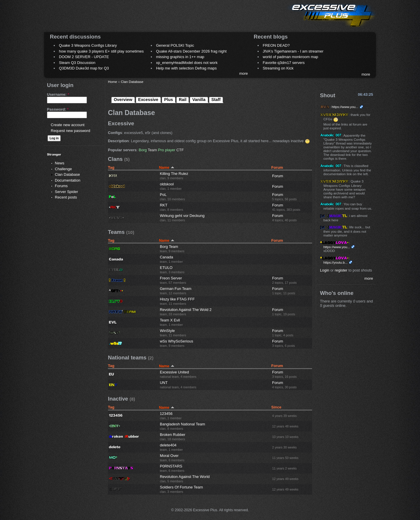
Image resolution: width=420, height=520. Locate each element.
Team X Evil (170, 320)
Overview (123, 100)
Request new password (70, 131)
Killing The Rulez (174, 174)
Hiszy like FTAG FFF (177, 299)
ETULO (166, 268)
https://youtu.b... (336, 262)
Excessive (148, 100)
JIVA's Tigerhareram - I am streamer (293, 51)
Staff (216, 100)
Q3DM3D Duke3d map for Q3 (84, 68)
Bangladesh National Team (182, 424)
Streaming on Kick (278, 68)
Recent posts (66, 197)
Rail (183, 100)
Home (112, 82)
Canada (167, 257)
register (341, 270)
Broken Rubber (173, 435)
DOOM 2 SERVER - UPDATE (84, 57)
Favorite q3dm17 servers (284, 63)
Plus (169, 100)
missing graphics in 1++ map (180, 57)
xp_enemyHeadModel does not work (187, 63)
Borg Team (169, 247)
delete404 (168, 445)
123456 (166, 414)
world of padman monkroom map (290, 57)
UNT (164, 383)
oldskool (167, 184)
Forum (278, 176)
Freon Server (171, 278)
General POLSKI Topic (175, 45)
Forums (61, 186)
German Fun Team (176, 289)
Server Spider (66, 192)
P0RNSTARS (171, 466)
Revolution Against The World (185, 477)
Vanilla (199, 100)
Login (325, 270)
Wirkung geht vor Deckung (182, 216)
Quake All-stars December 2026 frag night (191, 51)
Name (167, 167)
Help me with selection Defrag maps (186, 68)
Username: (58, 94)
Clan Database (67, 174)
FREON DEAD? (276, 45)
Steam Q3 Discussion (77, 63)
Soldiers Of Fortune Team (181, 487)
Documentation (68, 180)
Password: (58, 109)
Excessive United (174, 372)
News (60, 163)
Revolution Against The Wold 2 (186, 310)
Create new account (68, 125)
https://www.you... (345, 107)
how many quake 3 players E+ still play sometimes (101, 51)
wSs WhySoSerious (176, 341)
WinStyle (167, 331)
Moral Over (169, 456)
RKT (164, 205)
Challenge (63, 169)
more (244, 73)
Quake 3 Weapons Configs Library (88, 45)
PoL (163, 195)
